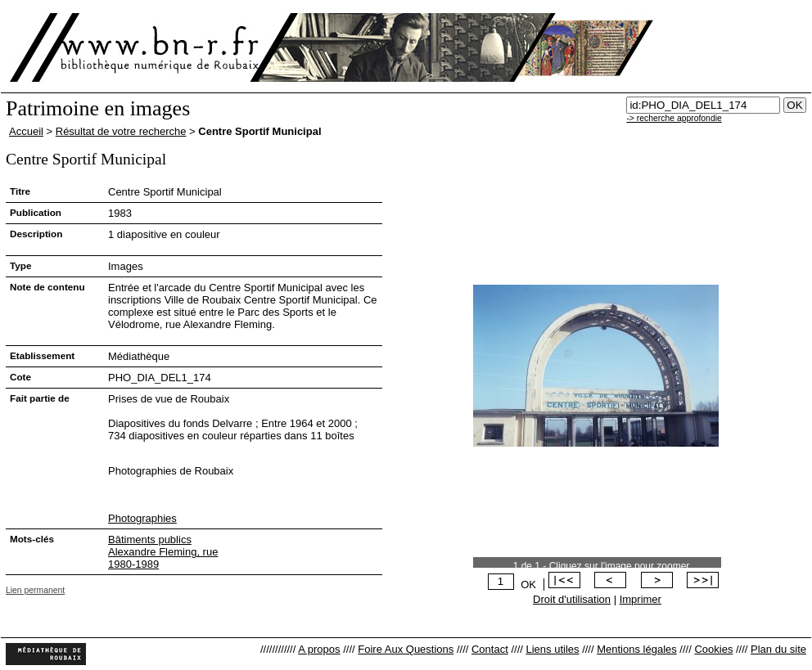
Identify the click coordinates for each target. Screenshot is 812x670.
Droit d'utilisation (572, 599)
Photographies (142, 518)
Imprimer (641, 599)
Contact (490, 649)
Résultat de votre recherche (121, 131)
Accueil (26, 131)
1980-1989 (133, 564)
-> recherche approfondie (674, 118)
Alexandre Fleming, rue (163, 552)
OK (528, 585)
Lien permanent (35, 590)
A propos (319, 649)
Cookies (713, 649)
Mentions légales (637, 649)
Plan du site (778, 649)
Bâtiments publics (150, 540)
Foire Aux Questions (406, 649)
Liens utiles (552, 649)
